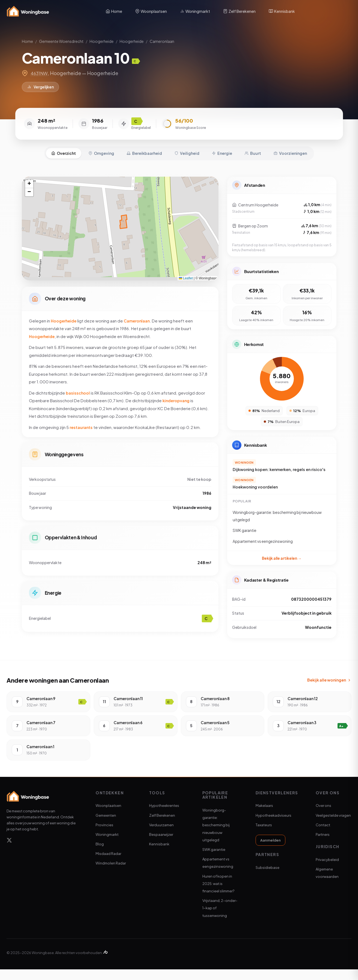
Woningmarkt (195, 11)
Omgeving (101, 149)
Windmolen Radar (111, 874)
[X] (9, 852)
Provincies (104, 836)
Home (114, 11)
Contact (323, 836)
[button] (29, 180)
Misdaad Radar (108, 864)
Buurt (253, 149)
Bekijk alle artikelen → (282, 558)
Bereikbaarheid (144, 149)
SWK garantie (214, 860)
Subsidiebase (267, 878)
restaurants (82, 426)
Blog (100, 855)
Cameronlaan (162, 41)
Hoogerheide (102, 41)
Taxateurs (264, 836)
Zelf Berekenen (239, 11)
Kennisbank (282, 11)
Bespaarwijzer (161, 845)
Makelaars (264, 816)
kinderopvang (177, 399)
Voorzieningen (290, 149)
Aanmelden (270, 851)
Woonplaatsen (151, 11)
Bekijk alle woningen (329, 691)
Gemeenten (106, 826)
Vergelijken (42, 87)
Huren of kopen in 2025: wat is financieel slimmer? (218, 894)
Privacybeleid (327, 870)
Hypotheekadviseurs (273, 826)
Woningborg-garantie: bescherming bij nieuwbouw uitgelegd (216, 836)
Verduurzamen (161, 836)
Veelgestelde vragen (333, 826)
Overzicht (64, 149)
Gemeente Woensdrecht (61, 41)
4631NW (40, 73)
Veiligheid (187, 149)
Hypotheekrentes (164, 816)
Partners (323, 845)
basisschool (78, 391)
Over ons (323, 816)
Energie (222, 149)
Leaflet (186, 274)
